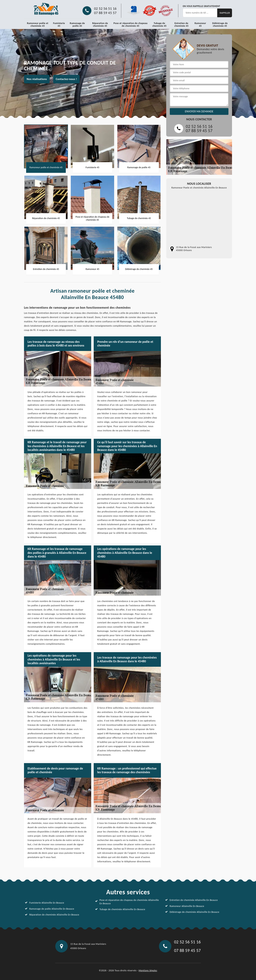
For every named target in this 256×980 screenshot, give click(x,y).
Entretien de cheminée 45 (182, 25)
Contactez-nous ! (66, 79)
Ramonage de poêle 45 (77, 25)
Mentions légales (148, 970)
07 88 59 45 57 (105, 13)
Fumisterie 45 (59, 25)
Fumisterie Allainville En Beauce (47, 903)
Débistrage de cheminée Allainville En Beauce (194, 912)
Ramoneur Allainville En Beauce (187, 906)
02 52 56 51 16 (105, 9)
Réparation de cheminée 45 (100, 25)
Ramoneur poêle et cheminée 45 (38, 25)
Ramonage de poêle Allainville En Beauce (52, 909)
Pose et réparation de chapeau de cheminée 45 (131, 25)
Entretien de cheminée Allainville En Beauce (194, 900)
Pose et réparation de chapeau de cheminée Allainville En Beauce (129, 902)
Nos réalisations (37, 79)
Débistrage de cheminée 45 (220, 25)
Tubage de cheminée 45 (159, 25)
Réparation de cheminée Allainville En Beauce (54, 915)
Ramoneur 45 (200, 25)
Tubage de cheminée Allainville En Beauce (122, 909)
